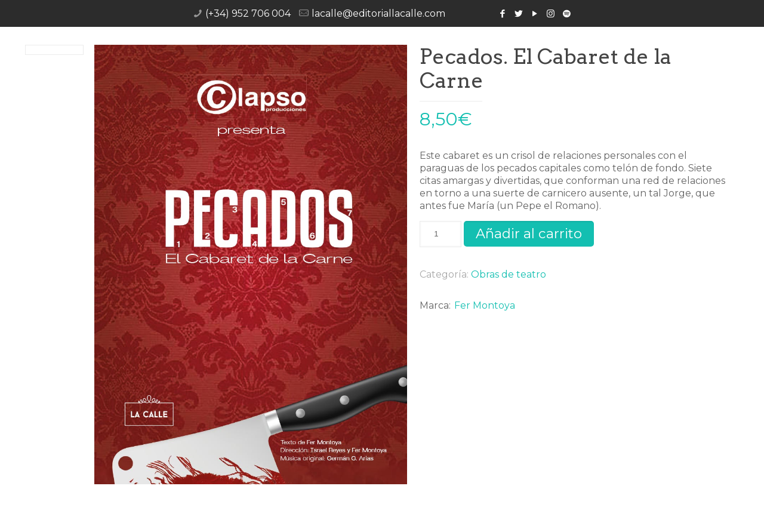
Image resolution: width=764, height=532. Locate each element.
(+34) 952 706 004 (248, 13)
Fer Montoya (485, 305)
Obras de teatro (509, 274)
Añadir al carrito (529, 233)
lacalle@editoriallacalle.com (378, 13)
